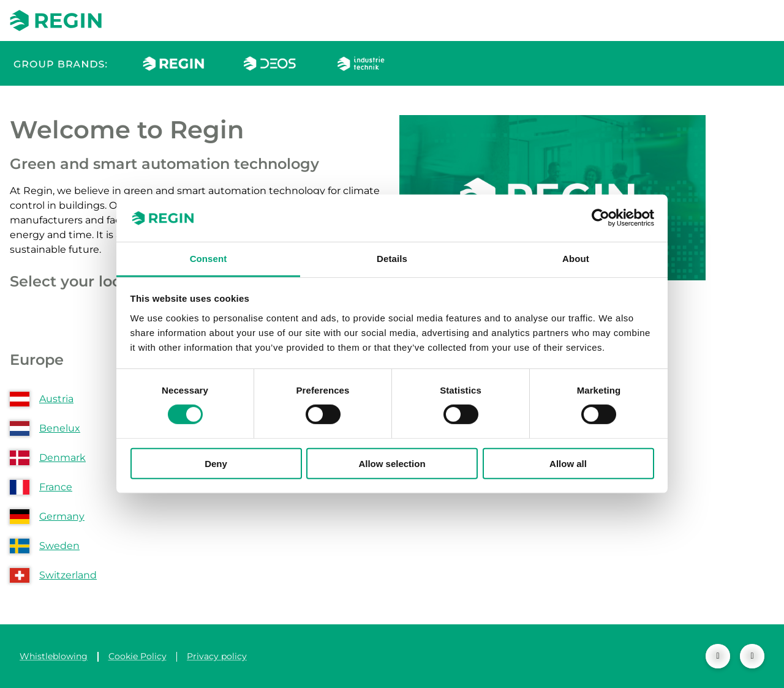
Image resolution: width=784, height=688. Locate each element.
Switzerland (68, 575)
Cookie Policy (138, 656)
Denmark (62, 458)
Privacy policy (217, 656)
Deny (216, 463)
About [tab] (576, 259)
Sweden (59, 546)
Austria (56, 399)
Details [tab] (392, 259)
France (56, 487)
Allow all (568, 463)
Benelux (60, 428)
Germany (62, 516)
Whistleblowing (54, 656)
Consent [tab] (209, 259)
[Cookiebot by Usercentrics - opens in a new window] (601, 218)
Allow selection (392, 463)
